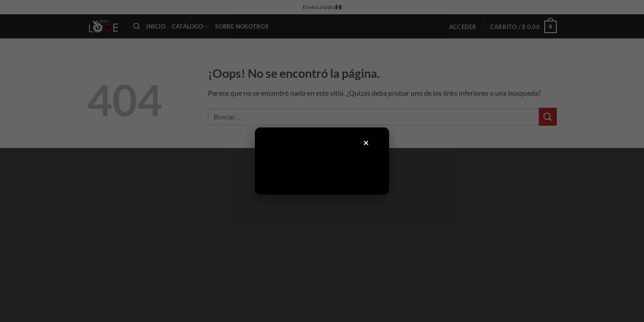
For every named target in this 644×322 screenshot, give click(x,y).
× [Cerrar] (366, 142)
